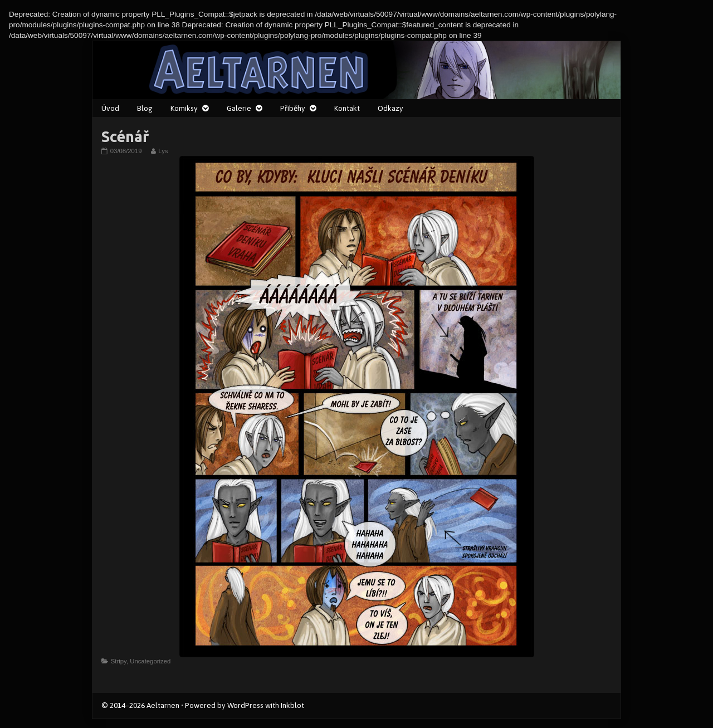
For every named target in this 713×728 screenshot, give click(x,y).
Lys (163, 151)
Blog (145, 108)
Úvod (110, 108)
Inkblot (292, 705)
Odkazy (390, 108)
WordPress (245, 705)
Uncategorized (150, 661)
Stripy (119, 661)
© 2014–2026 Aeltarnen (140, 705)
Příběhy (293, 108)
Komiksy (184, 108)
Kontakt (347, 108)
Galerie (239, 108)
